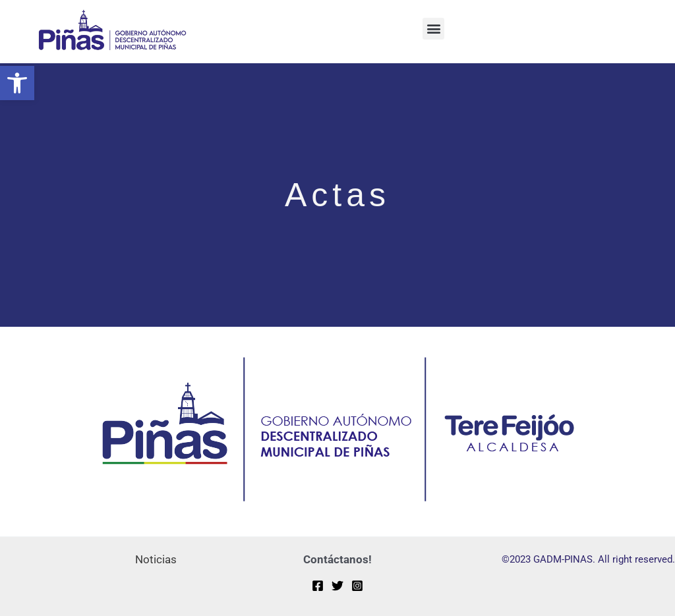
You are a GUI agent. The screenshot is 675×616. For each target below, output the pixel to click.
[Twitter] (337, 586)
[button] (17, 83)
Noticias (156, 559)
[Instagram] (357, 586)
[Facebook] (318, 586)
